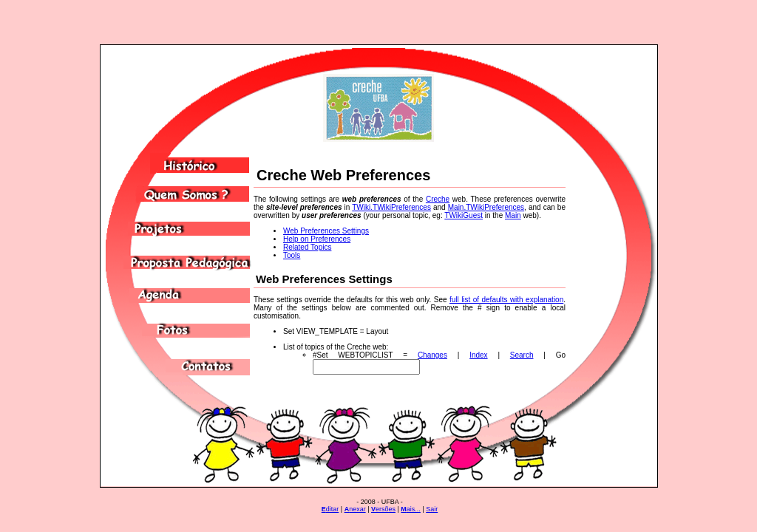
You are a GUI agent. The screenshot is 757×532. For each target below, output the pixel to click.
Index (478, 355)
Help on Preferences (317, 239)
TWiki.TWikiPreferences (391, 207)
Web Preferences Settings (326, 231)
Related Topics (307, 247)
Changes (432, 355)
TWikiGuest (464, 215)
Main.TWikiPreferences (486, 207)
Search (522, 355)
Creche (438, 199)
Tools (292, 255)
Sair (432, 509)
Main (513, 215)
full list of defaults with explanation (506, 300)
